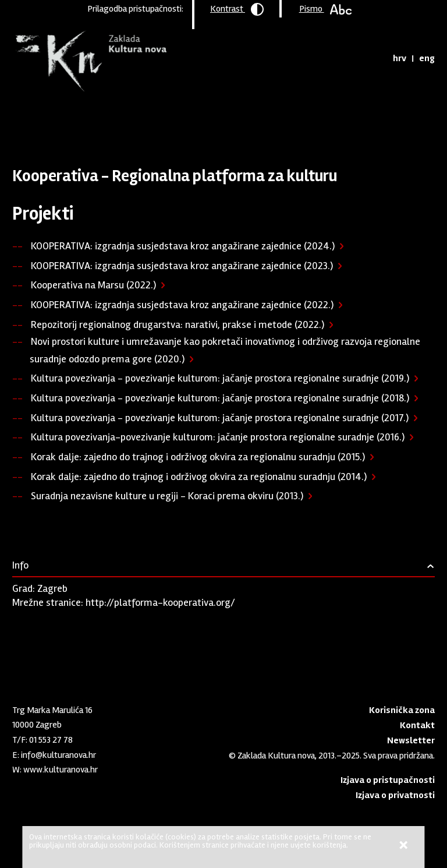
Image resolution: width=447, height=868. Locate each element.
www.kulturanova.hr (61, 770)
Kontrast (237, 9)
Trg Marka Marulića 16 (52, 710)
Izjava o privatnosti (395, 795)
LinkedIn (18, 792)
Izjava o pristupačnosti (388, 780)
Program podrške (92, 119)
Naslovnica (32, 119)
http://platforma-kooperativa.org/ (160, 602)
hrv (400, 58)
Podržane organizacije (172, 119)
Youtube (37, 792)
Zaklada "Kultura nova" (89, 62)
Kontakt (417, 725)
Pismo (326, 9)
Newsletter (411, 740)
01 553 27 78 (51, 740)
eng (427, 58)
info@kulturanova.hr (58, 755)
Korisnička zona (402, 710)
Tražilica (373, 58)
